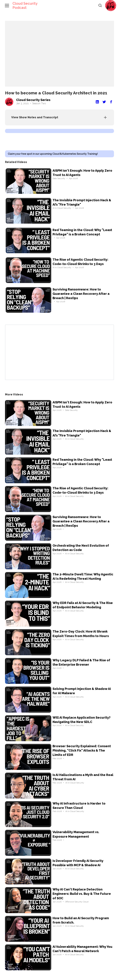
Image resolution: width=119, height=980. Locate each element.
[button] (111, 6)
